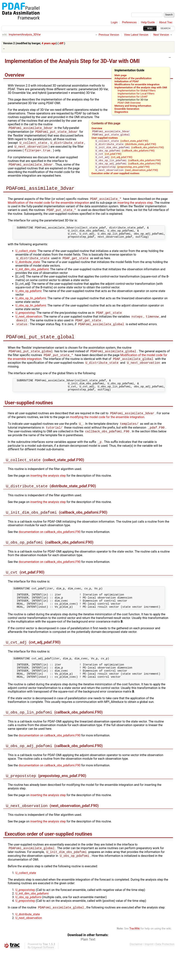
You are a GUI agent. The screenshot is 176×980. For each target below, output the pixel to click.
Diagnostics (121, 112)
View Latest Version (136, 35)
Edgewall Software (43, 977)
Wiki (150, 28)
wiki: (5, 35)
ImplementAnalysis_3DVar (25, 35)
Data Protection (165, 974)
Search (165, 28)
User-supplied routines (105, 138)
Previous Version (109, 35)
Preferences (129, 22)
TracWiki (135, 958)
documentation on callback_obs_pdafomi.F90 (49, 548)
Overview (97, 128)
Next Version (161, 35)
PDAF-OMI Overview (129, 103)
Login (114, 22)
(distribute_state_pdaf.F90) (125, 146)
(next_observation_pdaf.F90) (126, 175)
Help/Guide (148, 22)
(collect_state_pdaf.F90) (121, 142)
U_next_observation (29, 324)
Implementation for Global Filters (137, 90)
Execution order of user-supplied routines (115, 178)
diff (61, 43)
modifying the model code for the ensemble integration (107, 430)
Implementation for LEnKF (133, 97)
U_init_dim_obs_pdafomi (32, 276)
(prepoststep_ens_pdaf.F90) (122, 171)
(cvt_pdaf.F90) (108, 156)
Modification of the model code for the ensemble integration (49, 206)
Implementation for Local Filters (136, 93)
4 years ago (49, 43)
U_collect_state (26, 257)
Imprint (149, 974)
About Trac (166, 22)
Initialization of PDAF (127, 81)
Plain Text (88, 969)
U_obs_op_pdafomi (28, 297)
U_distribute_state (28, 268)
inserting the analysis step (135, 206)
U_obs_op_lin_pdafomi (31, 305)
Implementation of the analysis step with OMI (141, 87)
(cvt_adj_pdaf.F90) (114, 160)
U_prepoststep (25, 319)
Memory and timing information (133, 106)
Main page (121, 75)
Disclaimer (136, 974)
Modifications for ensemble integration (137, 84)
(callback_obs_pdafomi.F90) (129, 149)
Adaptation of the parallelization (133, 78)
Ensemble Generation (127, 109)
